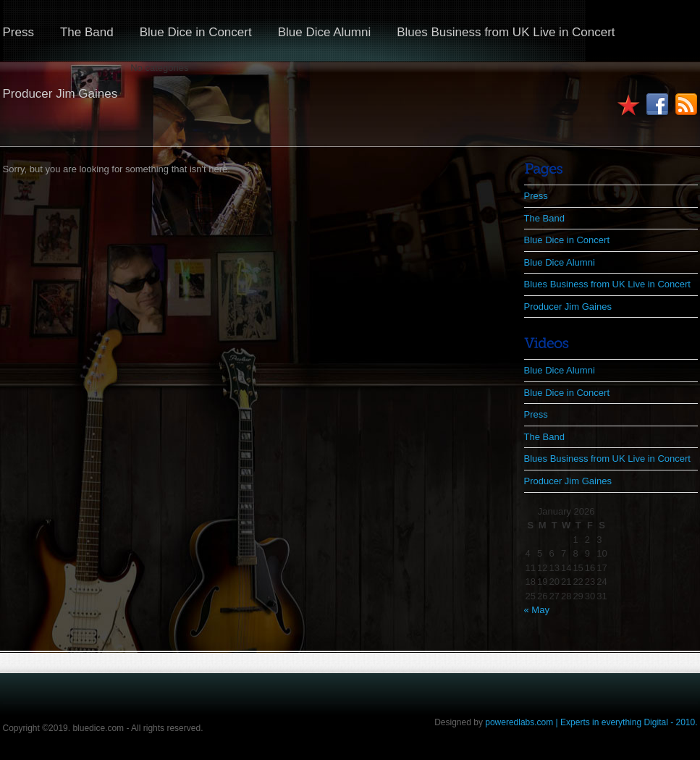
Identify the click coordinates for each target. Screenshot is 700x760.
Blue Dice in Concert (196, 32)
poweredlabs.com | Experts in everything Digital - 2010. (591, 722)
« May (537, 610)
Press (536, 196)
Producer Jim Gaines (568, 307)
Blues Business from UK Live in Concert (506, 32)
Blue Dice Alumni (325, 32)
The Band (87, 32)
